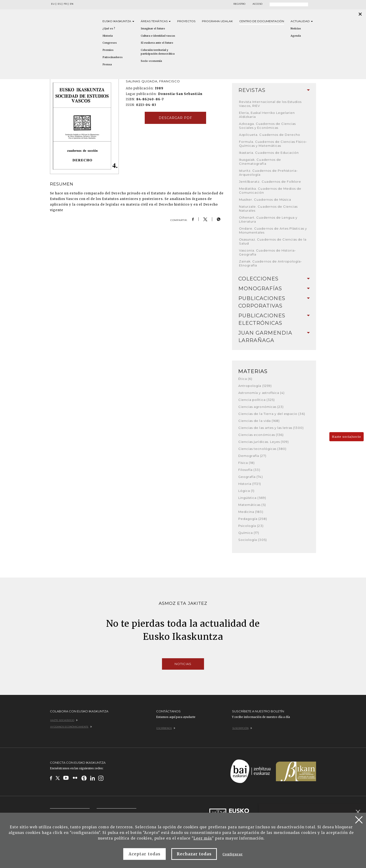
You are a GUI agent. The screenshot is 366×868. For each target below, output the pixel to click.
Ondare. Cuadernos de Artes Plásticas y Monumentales (273, 230)
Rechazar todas (194, 854)
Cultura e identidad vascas (158, 36)
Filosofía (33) (249, 470)
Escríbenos (166, 728)
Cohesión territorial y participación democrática (158, 52)
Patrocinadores (113, 57)
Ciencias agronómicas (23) (261, 407)
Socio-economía (151, 61)
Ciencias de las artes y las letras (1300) (271, 428)
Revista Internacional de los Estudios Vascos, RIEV (270, 104)
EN (72, 4)
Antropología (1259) (255, 386)
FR (65, 4)
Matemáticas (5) (252, 505)
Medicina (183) (251, 512)
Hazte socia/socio (347, 437)
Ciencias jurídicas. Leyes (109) (264, 442)
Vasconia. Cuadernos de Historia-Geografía (267, 252)
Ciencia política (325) (257, 400)
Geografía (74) (251, 477)
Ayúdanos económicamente (71, 727)
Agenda (296, 36)
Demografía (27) (252, 456)
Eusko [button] (118, 21)
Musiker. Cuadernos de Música (265, 199)
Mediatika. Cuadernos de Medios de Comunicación (270, 191)
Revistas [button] (274, 90)
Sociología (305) (253, 540)
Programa (217, 21)
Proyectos (186, 21)
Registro (239, 4)
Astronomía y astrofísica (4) (261, 393)
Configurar (232, 854)
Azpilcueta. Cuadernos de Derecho (270, 135)
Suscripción (242, 728)
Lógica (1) (246, 491)
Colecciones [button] (274, 279)
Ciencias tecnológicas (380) (262, 449)
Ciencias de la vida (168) (259, 421)
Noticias (296, 28)
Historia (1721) (250, 484)
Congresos (110, 43)
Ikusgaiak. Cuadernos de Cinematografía (260, 162)
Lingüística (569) (252, 498)
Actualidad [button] (302, 21)
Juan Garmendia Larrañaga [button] (274, 337)
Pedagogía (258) (253, 519)
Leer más (203, 838)
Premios (108, 50)
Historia (108, 36)
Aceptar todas (144, 854)
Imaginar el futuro (153, 28)
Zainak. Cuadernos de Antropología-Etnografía (271, 263)
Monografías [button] (274, 289)
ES (59, 4)
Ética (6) (245, 379)
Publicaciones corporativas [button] (274, 302)
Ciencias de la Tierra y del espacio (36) (272, 414)
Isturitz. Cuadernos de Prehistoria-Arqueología (268, 173)
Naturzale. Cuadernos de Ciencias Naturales (268, 208)
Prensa (107, 64)
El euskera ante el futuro (157, 43)
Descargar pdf (176, 118)
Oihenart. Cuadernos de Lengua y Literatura (268, 219)
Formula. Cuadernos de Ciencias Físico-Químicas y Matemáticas (273, 144)
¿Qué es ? (109, 28)
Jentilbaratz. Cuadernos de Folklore (270, 182)
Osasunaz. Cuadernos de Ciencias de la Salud (273, 241)
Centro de (262, 21)
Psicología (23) (251, 526)
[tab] (274, 90)
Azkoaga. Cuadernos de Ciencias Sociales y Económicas (267, 126)
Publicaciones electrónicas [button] (274, 319)
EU (53, 4)
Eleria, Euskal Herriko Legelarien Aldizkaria (267, 115)
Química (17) (249, 533)
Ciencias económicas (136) (261, 435)
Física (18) (246, 463)
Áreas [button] (156, 21)
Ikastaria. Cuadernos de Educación (269, 153)
